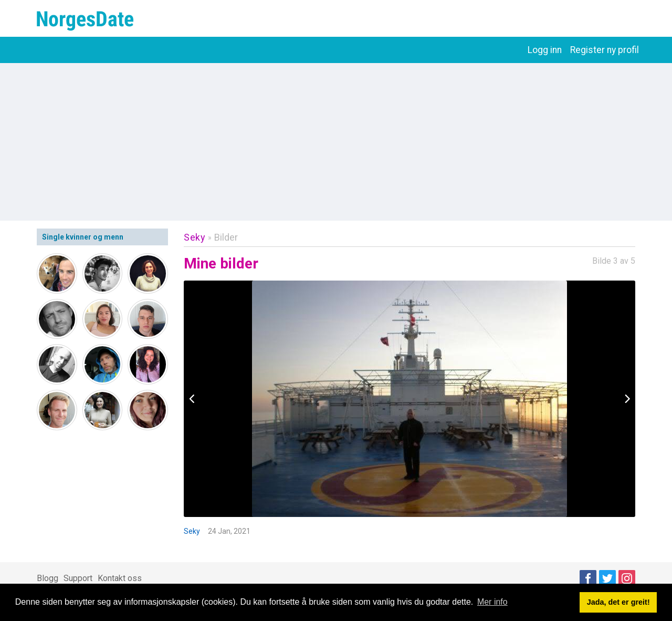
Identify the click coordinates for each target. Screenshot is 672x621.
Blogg (48, 578)
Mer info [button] (492, 602)
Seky (195, 237)
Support (78, 578)
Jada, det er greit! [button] (618, 602)
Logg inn (545, 50)
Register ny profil (605, 50)
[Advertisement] (336, 142)
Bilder (226, 237)
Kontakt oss (120, 578)
